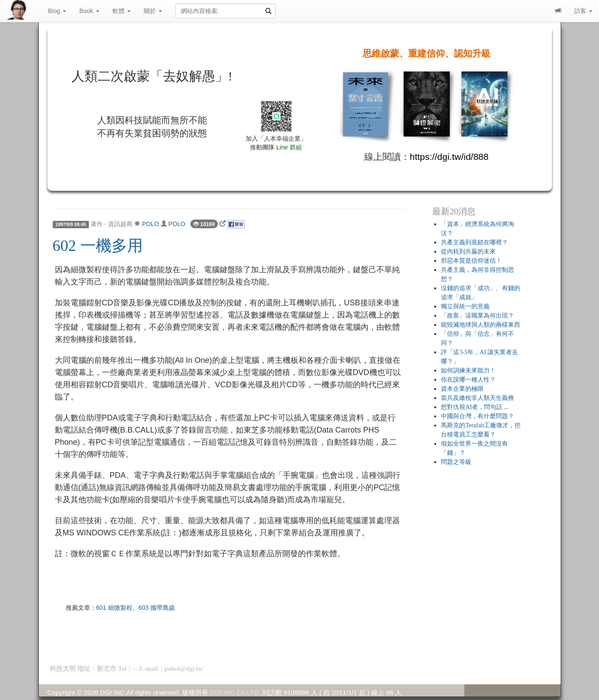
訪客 (583, 11)
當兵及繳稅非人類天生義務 (477, 398)
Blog (57, 11)
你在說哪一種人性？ (468, 380)
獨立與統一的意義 (465, 306)
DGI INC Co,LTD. (235, 692)
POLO (151, 224)
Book (89, 11)
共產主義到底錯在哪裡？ (474, 242)
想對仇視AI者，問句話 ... (475, 407)
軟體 (122, 11)
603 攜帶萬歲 (157, 608)
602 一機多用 (98, 246)
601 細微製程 (114, 608)
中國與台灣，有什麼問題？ (477, 416)
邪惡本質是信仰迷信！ (471, 261)
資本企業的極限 (462, 389)
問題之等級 (456, 462)
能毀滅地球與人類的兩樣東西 (481, 325)
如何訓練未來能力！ (468, 370)
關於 (153, 11)
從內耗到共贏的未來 (468, 252)
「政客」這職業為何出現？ (477, 316)
